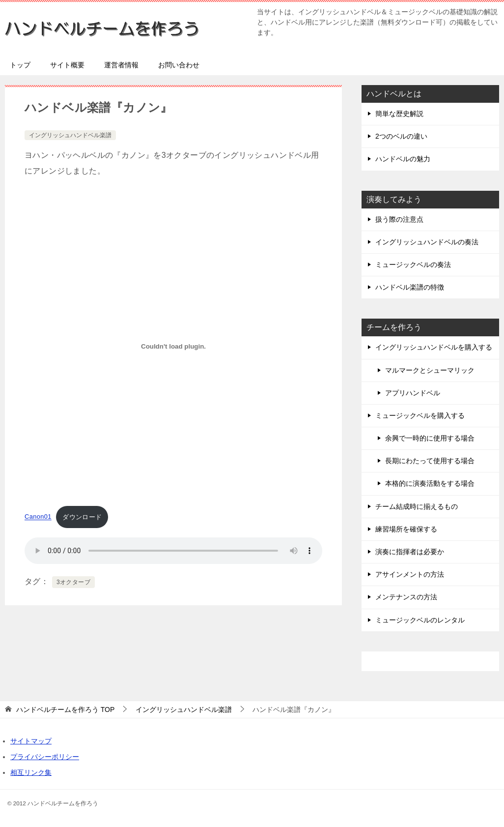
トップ (20, 65)
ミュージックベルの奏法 (413, 265)
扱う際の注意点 (399, 219)
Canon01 (38, 517)
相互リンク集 (31, 772)
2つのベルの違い (401, 136)
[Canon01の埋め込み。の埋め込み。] (173, 346)
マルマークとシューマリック (430, 370)
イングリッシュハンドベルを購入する (434, 347)
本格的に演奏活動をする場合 (430, 483)
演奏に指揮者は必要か (410, 552)
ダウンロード (82, 517)
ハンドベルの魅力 (403, 159)
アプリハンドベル (413, 393)
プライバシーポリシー (45, 757)
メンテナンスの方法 (406, 597)
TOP (65, 709)
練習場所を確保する (406, 529)
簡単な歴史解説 (399, 114)
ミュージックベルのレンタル (420, 620)
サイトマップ (31, 741)
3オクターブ (73, 582)
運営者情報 (121, 65)
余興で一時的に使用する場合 (430, 438)
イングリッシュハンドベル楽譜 (70, 135)
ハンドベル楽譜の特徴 (410, 287)
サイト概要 (67, 65)
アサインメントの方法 (410, 574)
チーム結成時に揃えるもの (417, 506)
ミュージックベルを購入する (420, 415)
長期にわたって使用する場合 (430, 461)
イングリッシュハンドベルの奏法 (427, 242)
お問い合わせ (179, 65)
